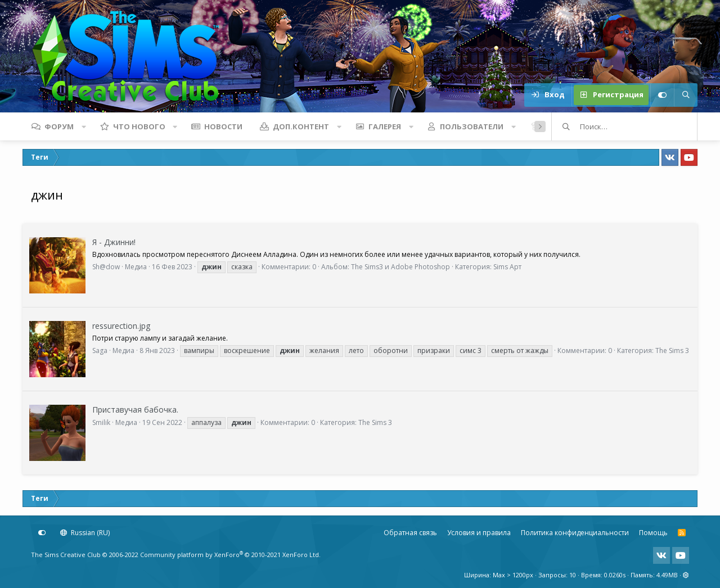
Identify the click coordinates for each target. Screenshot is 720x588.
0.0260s (615, 575)
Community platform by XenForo (230, 555)
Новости (223, 126)
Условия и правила (479, 533)
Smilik (101, 422)
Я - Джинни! (114, 242)
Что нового (139, 126)
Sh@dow (106, 267)
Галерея (385, 126)
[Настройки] (662, 95)
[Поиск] (686, 95)
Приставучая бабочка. (135, 410)
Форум (59, 126)
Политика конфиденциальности (575, 533)
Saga (100, 350)
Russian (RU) (85, 533)
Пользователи (472, 126)
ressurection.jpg (121, 326)
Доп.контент (301, 126)
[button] (84, 126)
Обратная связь (410, 533)
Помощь (653, 533)
